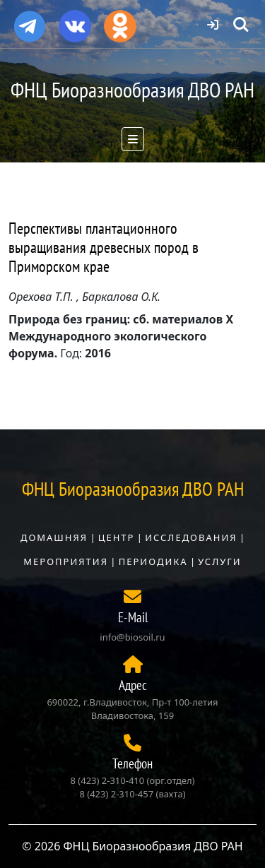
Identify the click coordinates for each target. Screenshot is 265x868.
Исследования (191, 537)
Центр (117, 537)
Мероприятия (66, 561)
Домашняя (54, 537)
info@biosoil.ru (132, 637)
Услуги (219, 561)
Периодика (153, 561)
